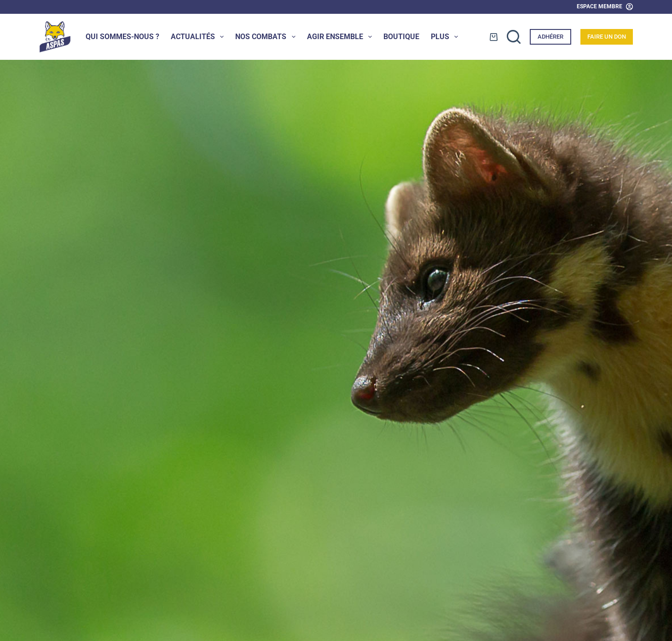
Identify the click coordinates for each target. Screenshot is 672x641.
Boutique (401, 37)
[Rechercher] (514, 37)
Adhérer (550, 37)
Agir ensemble (341, 37)
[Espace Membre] (605, 7)
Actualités (199, 37)
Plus (446, 37)
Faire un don (607, 37)
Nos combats (267, 37)
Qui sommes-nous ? (122, 37)
